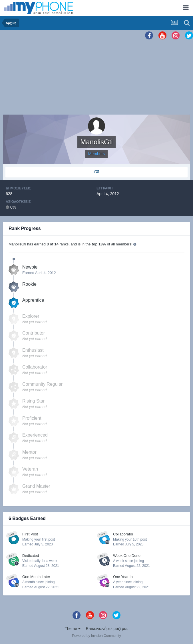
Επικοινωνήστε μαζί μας (107, 629)
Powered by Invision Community (96, 636)
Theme (72, 629)
